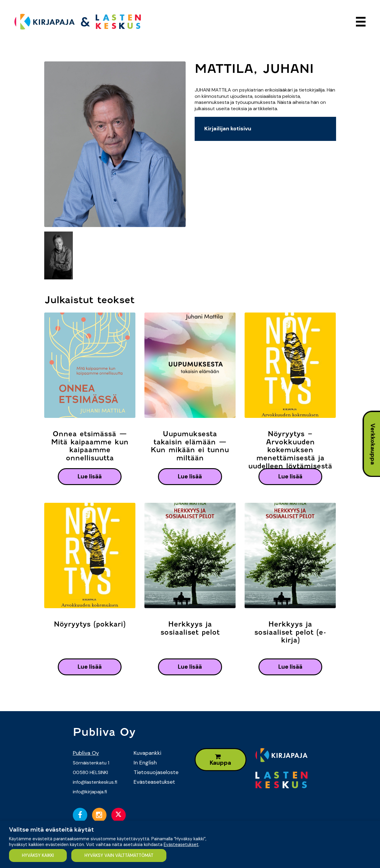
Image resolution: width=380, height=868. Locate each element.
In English (145, 763)
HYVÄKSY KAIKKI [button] (38, 855)
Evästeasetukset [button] (181, 845)
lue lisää (90, 476)
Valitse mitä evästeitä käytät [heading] (51, 829)
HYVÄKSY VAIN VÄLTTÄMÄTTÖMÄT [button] (119, 855)
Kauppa (220, 760)
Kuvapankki (147, 753)
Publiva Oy (86, 753)
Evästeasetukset (154, 782)
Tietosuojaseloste (156, 772)
